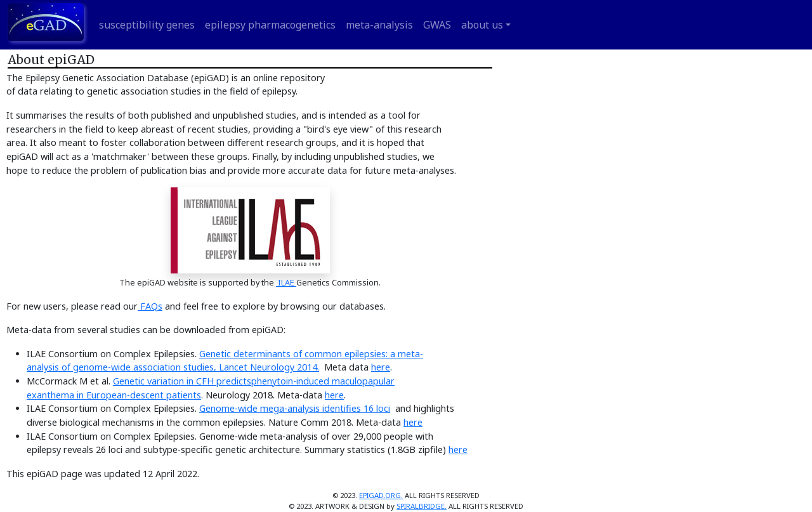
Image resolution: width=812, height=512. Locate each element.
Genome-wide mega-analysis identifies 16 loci (295, 408)
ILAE (286, 283)
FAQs (150, 306)
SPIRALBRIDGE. (422, 506)
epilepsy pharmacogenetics (270, 25)
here (381, 367)
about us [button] (482, 25)
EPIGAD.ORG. (381, 495)
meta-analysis (379, 25)
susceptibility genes (147, 25)
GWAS (437, 25)
